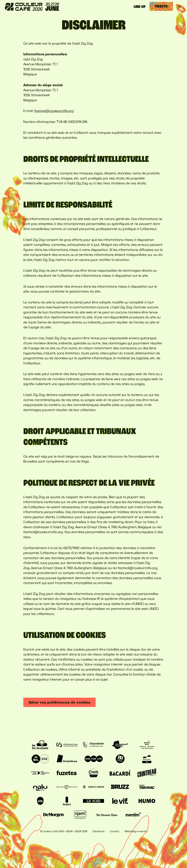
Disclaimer (99, 831)
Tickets (161, 6)
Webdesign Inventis (136, 831)
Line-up (140, 7)
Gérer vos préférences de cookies (59, 702)
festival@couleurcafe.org (54, 111)
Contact (115, 831)
